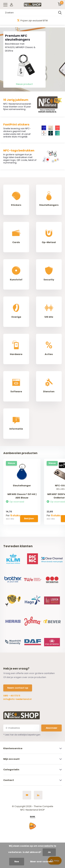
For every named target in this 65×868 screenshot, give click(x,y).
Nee (17, 861)
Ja (49, 852)
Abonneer (52, 728)
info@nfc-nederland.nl (17, 699)
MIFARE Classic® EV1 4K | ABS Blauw (22, 496)
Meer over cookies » (42, 861)
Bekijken (29, 518)
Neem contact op (18, 688)
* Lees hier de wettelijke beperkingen (22, 735)
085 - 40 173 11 (12, 696)
